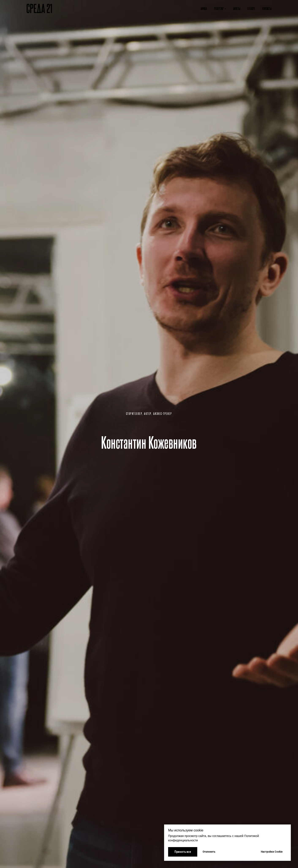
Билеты (237, 8)
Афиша (204, 8)
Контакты (267, 8)
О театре (251, 8)
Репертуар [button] (219, 8)
